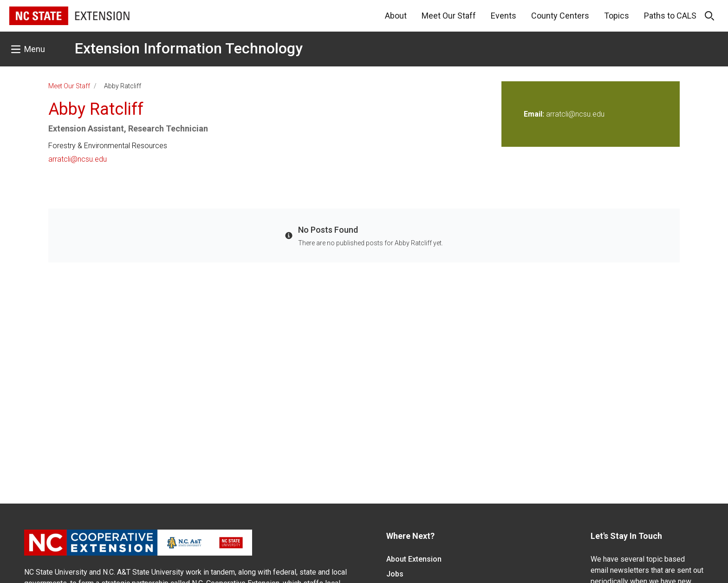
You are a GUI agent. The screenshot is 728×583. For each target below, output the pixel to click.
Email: (535, 114)
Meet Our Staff (449, 16)
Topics (617, 16)
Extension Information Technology (189, 48)
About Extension (414, 559)
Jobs (395, 574)
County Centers (560, 16)
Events (504, 16)
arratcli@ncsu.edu (78, 159)
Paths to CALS (670, 16)
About (396, 16)
